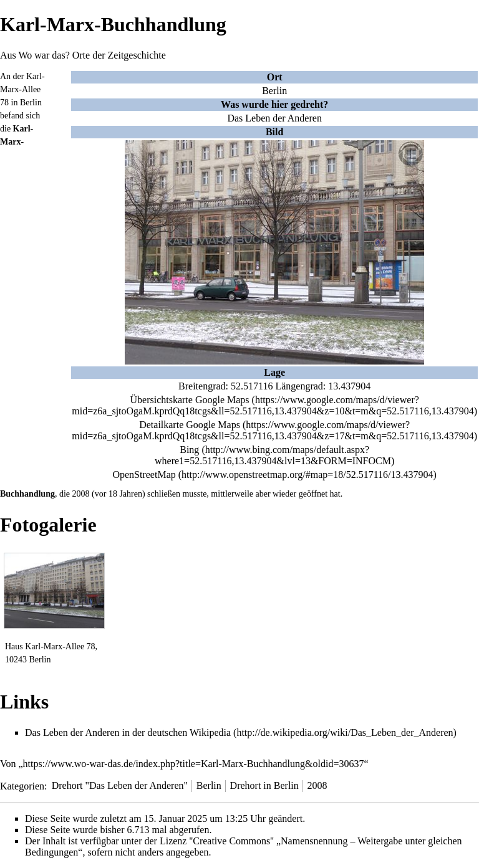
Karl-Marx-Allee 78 (22, 89)
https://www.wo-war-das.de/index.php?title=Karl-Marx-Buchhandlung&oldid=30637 (194, 764)
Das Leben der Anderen (274, 118)
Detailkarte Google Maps (190, 425)
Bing (189, 450)
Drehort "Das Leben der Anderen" (120, 785)
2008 (81, 494)
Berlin (274, 91)
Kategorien (22, 785)
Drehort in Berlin (264, 785)
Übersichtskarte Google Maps (190, 400)
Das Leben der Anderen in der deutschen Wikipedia (128, 732)
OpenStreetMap (144, 475)
